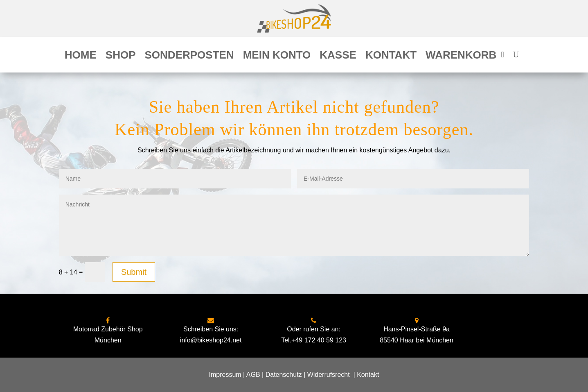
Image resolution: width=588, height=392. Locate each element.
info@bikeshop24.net (211, 340)
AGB (253, 375)
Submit (134, 272)
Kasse (338, 57)
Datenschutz (284, 375)
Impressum (225, 375)
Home (81, 57)
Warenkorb (461, 57)
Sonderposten (189, 57)
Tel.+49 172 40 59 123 (314, 340)
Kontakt (391, 57)
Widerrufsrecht (329, 375)
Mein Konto (277, 57)
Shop (121, 57)
